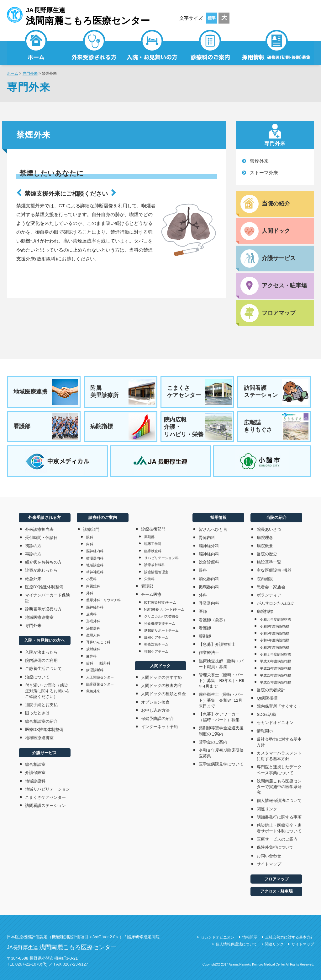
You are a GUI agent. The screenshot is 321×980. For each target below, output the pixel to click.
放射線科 (93, 649)
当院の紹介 (276, 517)
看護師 (205, 628)
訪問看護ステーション (276, 392)
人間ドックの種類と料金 (163, 694)
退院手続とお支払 (41, 705)
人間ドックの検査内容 (161, 686)
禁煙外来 (259, 161)
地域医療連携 (46, 392)
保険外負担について (275, 847)
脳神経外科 (95, 607)
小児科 (91, 579)
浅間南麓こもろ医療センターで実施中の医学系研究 (279, 787)
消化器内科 (209, 579)
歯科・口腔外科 (98, 663)
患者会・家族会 (271, 587)
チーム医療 (151, 594)
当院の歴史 (267, 554)
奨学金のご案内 (213, 742)
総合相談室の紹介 (41, 721)
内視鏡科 (93, 586)
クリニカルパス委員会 (161, 616)
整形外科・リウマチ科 (103, 600)
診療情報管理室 (156, 572)
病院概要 (265, 546)
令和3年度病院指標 (275, 647)
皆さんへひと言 (213, 529)
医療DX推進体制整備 (44, 587)
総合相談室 (35, 764)
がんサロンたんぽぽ (275, 603)
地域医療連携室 (39, 617)
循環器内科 (95, 558)
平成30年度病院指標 (276, 661)
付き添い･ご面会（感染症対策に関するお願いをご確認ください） (47, 691)
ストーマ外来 (264, 173)
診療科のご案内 (210, 49)
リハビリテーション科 (161, 558)
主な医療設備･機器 (274, 570)
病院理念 (265, 538)
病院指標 (123, 427)
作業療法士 (209, 653)
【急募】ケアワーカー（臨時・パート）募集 (221, 717)
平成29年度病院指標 (276, 668)
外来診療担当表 (39, 529)
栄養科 (149, 579)
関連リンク (267, 809)
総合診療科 (209, 562)
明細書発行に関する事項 (279, 817)
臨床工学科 (153, 544)
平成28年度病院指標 (276, 675)
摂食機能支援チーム (160, 623)
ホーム (13, 73)
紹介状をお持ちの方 (43, 562)
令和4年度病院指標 (275, 640)
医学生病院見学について (221, 764)
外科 (90, 593)
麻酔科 (91, 656)
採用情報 (277, 49)
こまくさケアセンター (199, 392)
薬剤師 (205, 636)
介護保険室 (35, 773)
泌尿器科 (93, 628)
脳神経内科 (95, 551)
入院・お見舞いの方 (152, 49)
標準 (212, 18)
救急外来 (33, 579)
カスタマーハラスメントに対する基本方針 (279, 756)
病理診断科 (95, 670)
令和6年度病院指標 (275, 626)
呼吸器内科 (209, 603)
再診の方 (33, 554)
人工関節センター (100, 677)
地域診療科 (35, 781)
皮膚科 (91, 614)
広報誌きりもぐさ (276, 427)
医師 (203, 611)
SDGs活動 (266, 714)
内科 (90, 544)
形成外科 (93, 621)
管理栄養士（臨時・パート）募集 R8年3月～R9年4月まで (221, 681)
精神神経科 (95, 572)
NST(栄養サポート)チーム (164, 609)
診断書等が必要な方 (43, 609)
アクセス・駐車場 (276, 891)
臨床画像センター (100, 684)
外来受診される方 (94, 49)
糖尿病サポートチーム (161, 630)
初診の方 (33, 546)
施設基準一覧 (269, 562)
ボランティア (269, 595)
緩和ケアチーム (156, 637)
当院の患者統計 (271, 690)
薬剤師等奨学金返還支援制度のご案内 (221, 731)
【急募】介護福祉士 (217, 644)
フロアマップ (276, 879)
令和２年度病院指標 (275, 654)
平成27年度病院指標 (276, 682)
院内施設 (265, 579)
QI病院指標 (267, 698)
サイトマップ (269, 864)
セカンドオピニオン (275, 723)
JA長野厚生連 (78, 15)
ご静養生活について (43, 669)
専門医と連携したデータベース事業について (279, 770)
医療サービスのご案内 (277, 839)
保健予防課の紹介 (157, 719)
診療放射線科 (155, 565)
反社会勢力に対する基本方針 (279, 742)
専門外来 (30, 73)
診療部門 (91, 529)
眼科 (90, 537)
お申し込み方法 (155, 710)
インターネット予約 (159, 727)
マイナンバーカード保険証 (47, 598)
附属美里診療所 (123, 392)
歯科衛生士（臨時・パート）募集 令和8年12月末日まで (221, 700)
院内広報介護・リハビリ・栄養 (198, 427)
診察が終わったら (41, 570)
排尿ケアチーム (156, 651)
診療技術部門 (153, 529)
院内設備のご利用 (41, 660)
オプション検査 (155, 702)
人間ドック (160, 666)
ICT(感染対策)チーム (160, 602)
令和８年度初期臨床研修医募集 (221, 753)
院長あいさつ (269, 529)
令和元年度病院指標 (275, 619)
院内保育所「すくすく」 (279, 706)
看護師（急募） (213, 620)
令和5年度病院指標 (275, 633)
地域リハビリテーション (47, 789)
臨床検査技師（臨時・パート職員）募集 (221, 664)
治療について (37, 677)
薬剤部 (149, 537)
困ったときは (37, 713)
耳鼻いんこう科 (98, 642)
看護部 (46, 427)
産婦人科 (93, 635)
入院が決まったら (41, 652)
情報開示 (265, 731)
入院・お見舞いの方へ (45, 640)
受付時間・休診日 (41, 538)
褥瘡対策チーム (156, 644)
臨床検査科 (153, 551)
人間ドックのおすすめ (161, 677)
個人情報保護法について (279, 800)
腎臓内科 (207, 538)
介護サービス (45, 753)
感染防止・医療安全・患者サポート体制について (279, 828)
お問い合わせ (269, 856)
